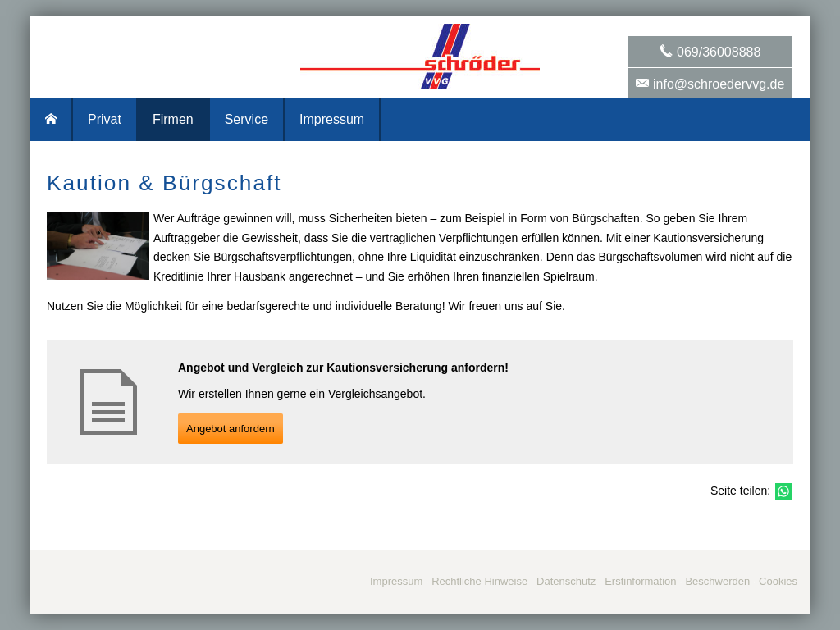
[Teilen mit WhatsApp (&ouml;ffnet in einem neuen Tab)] (783, 491)
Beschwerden (717, 581)
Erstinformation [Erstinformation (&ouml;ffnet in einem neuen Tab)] (640, 581)
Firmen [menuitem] (173, 119)
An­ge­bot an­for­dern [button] (231, 429)
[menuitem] (52, 120)
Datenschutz (566, 581)
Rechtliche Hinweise (479, 581)
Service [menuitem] (247, 119)
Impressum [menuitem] (332, 119)
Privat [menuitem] (105, 119)
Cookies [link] (778, 581)
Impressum (396, 581)
